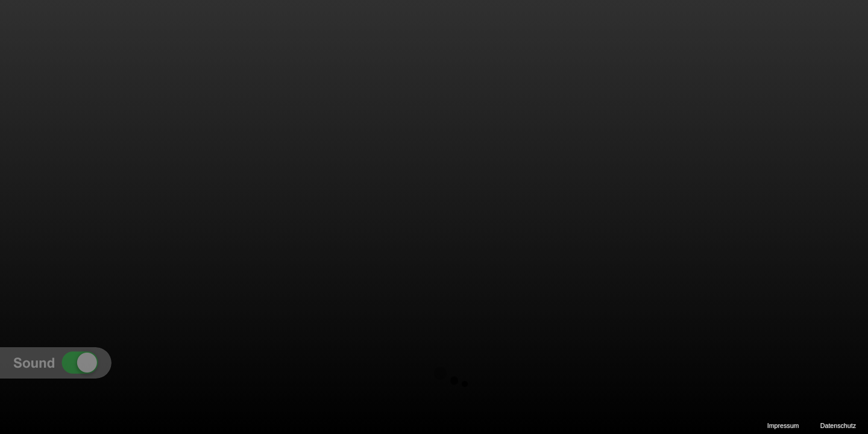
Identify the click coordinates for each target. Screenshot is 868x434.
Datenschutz (838, 426)
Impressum (783, 426)
